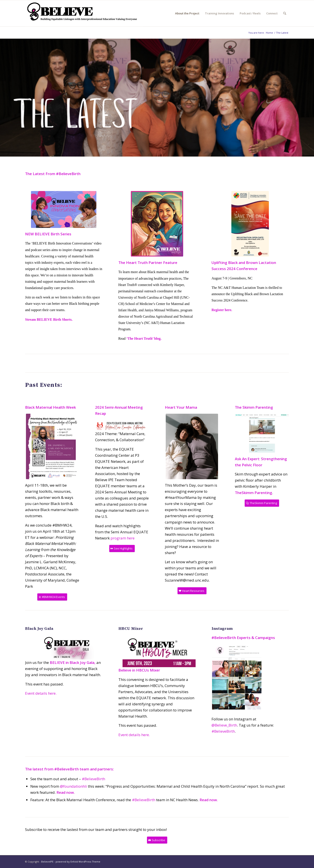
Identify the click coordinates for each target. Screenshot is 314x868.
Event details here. (41, 693)
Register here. (222, 310)
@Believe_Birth (224, 725)
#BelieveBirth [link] (144, 800)
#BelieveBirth (223, 731)
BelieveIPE (47, 862)
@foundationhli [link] (73, 786)
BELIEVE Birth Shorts (54, 319)
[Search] (285, 13)
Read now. (66, 792)
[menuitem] (187, 13)
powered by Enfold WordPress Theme (78, 862)
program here (123, 538)
